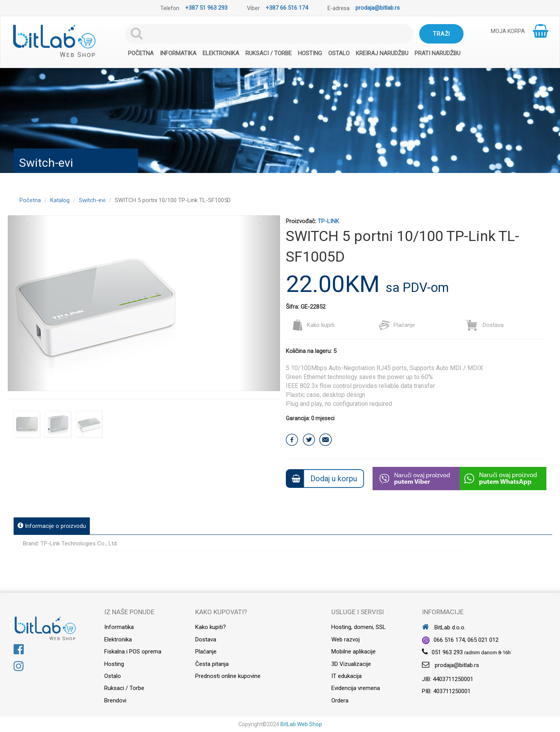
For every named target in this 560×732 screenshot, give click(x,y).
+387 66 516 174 (287, 8)
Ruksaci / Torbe (269, 53)
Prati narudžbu (437, 53)
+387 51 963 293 (206, 8)
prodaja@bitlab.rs (378, 8)
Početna (141, 53)
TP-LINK (328, 221)
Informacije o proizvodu (52, 526)
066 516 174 (449, 640)
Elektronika (221, 53)
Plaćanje (397, 325)
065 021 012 (483, 640)
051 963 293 (447, 652)
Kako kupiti (313, 325)
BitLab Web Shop (301, 724)
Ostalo (339, 53)
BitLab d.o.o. (444, 627)
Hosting (310, 53)
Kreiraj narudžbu (382, 53)
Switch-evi (92, 200)
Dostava (485, 325)
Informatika (178, 53)
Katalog (60, 200)
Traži (441, 34)
